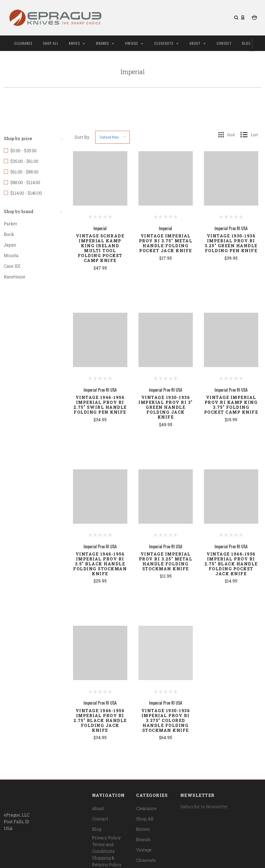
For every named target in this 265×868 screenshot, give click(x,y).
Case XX (12, 266)
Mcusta (11, 255)
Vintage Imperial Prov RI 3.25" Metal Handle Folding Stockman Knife (166, 561)
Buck (9, 234)
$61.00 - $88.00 (24, 172)
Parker (11, 224)
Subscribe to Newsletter (204, 807)
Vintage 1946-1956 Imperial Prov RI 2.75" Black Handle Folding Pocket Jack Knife (231, 564)
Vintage (134, 43)
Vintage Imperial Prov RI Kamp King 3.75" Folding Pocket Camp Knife (231, 405)
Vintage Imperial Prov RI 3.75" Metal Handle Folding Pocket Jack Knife (166, 243)
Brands (105, 43)
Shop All (51, 43)
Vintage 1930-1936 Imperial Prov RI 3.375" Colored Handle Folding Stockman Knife (166, 720)
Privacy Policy (106, 838)
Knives (77, 43)
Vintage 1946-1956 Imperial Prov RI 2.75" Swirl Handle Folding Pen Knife (100, 405)
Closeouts (166, 43)
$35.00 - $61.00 (24, 161)
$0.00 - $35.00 (23, 151)
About (197, 43)
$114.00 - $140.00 (26, 193)
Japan (10, 245)
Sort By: (82, 137)
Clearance (23, 43)
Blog (246, 43)
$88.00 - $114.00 (25, 182)
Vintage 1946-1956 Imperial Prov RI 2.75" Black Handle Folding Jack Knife (100, 720)
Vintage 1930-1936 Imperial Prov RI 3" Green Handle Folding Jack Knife (166, 407)
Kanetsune (15, 277)
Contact (224, 43)
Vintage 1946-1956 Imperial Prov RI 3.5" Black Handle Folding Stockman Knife (100, 564)
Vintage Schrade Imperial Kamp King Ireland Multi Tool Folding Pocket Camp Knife (100, 248)
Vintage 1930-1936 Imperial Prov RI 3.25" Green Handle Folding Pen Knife (231, 243)
